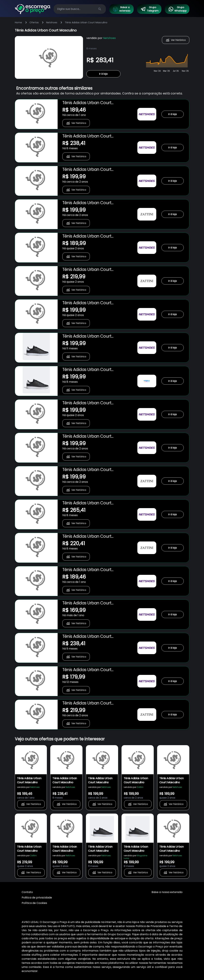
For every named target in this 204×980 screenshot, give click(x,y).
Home (18, 22)
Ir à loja (103, 74)
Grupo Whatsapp (177, 9)
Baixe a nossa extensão (167, 892)
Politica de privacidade (37, 898)
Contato (27, 892)
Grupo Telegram (149, 9)
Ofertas (34, 22)
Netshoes (52, 22)
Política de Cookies (34, 903)
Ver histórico (176, 40)
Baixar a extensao (122, 9)
